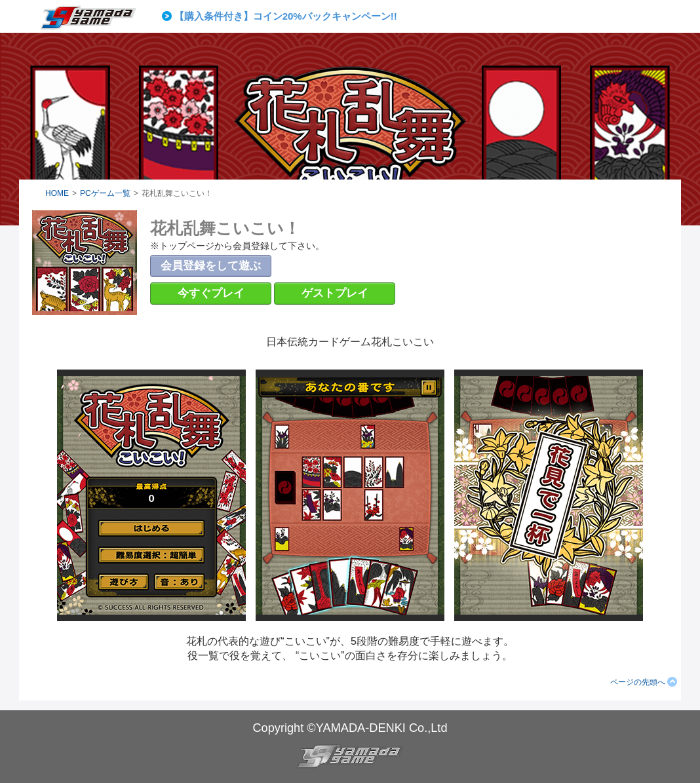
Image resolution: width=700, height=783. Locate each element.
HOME (57, 193)
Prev (169, 16)
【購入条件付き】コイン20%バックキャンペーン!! (286, 16)
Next (488, 16)
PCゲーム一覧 (105, 193)
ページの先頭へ (638, 682)
